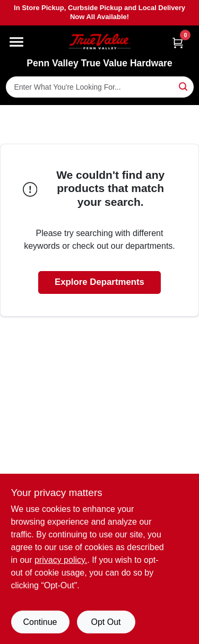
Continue (40, 622)
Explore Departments (99, 282)
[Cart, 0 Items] (178, 43)
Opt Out (106, 622)
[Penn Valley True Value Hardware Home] (100, 42)
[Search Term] (100, 87)
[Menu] (16, 42)
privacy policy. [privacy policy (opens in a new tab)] (61, 560)
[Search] (184, 86)
